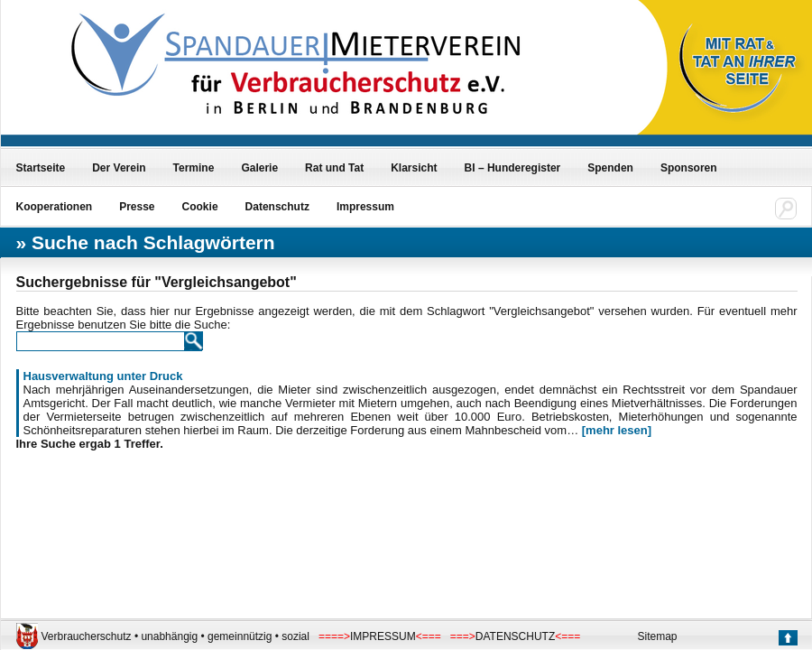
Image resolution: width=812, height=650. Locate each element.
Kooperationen (55, 207)
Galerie (259, 168)
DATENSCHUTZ (515, 636)
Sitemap (658, 636)
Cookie (200, 207)
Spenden (610, 168)
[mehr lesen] (617, 430)
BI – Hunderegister (513, 168)
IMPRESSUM (383, 636)
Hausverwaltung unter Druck (103, 376)
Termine (194, 168)
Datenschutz (277, 207)
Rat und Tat (334, 168)
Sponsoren (689, 168)
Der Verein (119, 168)
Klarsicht (414, 168)
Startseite (41, 168)
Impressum (365, 207)
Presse (137, 207)
